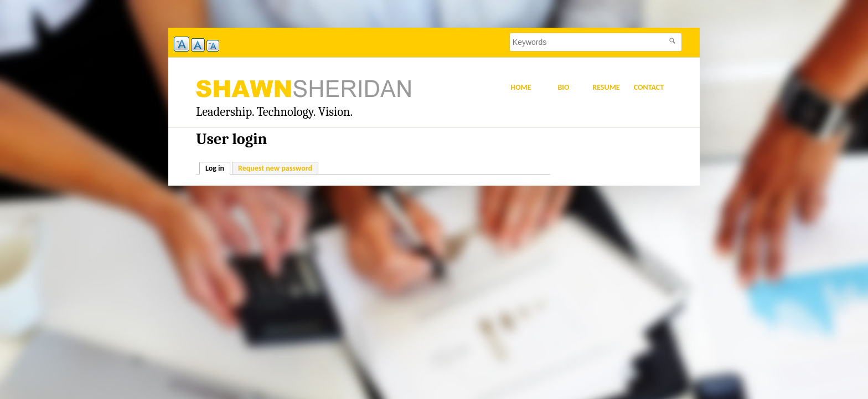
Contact (649, 87)
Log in (218, 168)
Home (521, 87)
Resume (606, 87)
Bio (563, 87)
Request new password (275, 168)
